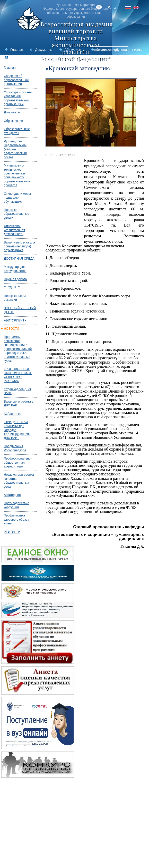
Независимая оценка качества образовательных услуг (19, 481)
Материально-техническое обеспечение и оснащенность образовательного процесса (17, 175)
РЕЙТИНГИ (12, 532)
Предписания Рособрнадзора (15, 448)
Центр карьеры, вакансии (15, 298)
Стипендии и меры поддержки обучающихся (17, 198)
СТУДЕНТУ (12, 287)
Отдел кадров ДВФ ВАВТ (17, 391)
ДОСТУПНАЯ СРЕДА (19, 259)
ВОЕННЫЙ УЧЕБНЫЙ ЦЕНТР (20, 310)
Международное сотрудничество (16, 269)
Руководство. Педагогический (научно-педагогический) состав (15, 149)
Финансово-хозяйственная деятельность (14, 230)
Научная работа (15, 279)
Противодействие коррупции (16, 505)
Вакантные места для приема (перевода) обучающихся (19, 246)
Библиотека (12, 414)
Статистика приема (25, 57)
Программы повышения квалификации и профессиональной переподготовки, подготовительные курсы (18, 349)
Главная (17, 50)
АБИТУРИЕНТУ (15, 320)
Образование (13, 121)
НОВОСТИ (11, 329)
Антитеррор (12, 495)
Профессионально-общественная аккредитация (18, 462)
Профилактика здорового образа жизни (16, 519)
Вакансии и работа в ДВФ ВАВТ (19, 403)
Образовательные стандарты (17, 131)
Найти (137, 50)
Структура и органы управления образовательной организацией (18, 98)
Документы (44, 50)
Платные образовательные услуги (16, 214)
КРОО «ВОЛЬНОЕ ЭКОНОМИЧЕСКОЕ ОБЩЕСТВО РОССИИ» (18, 375)
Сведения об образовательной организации (16, 80)
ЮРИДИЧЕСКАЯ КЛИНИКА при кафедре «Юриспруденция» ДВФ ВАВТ (17, 430)
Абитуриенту (74, 50)
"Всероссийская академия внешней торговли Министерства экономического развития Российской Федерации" (76, 41)
